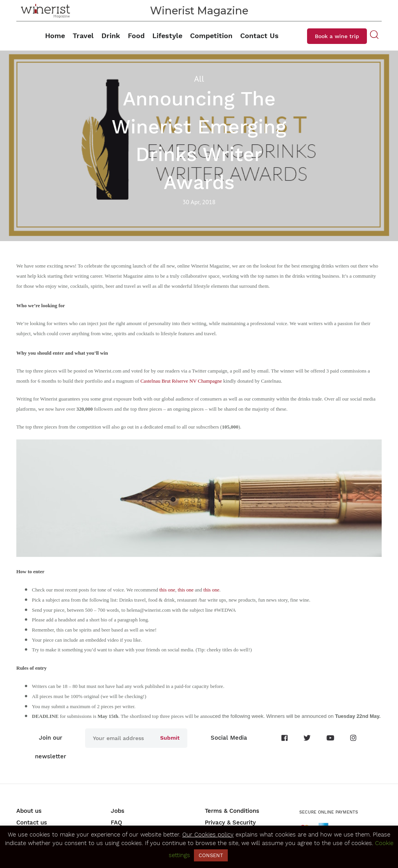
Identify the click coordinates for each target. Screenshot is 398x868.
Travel (83, 36)
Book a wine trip (337, 36)
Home (55, 36)
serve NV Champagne (200, 381)
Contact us (32, 822)
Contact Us (259, 36)
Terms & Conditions (232, 811)
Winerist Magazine (199, 11)
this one (167, 590)
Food (136, 36)
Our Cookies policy (208, 835)
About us (29, 811)
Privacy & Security (230, 822)
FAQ (116, 822)
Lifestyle (167, 36)
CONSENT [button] (211, 855)
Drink (111, 36)
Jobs (118, 811)
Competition (211, 36)
